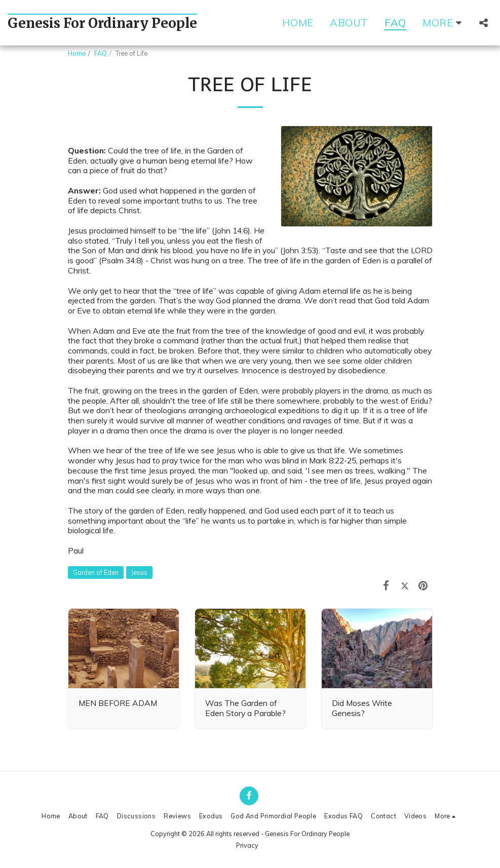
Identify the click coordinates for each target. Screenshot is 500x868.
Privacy (247, 845)
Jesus (139, 572)
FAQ (101, 53)
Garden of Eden (96, 572)
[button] (483, 23)
